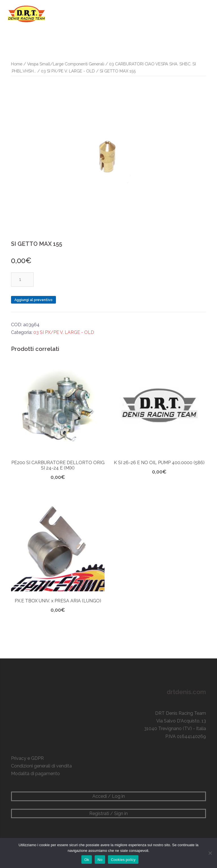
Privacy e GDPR (27, 758)
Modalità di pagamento (35, 774)
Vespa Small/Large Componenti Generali (66, 64)
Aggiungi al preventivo (33, 300)
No (100, 860)
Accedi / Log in (109, 796)
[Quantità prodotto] (22, 280)
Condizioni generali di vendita (41, 766)
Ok (87, 860)
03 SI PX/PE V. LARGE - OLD (68, 71)
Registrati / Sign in (108, 813)
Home (17, 64)
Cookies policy (123, 860)
